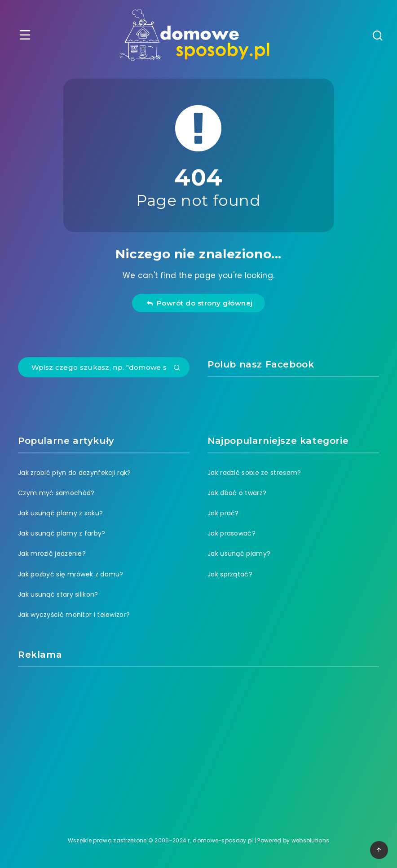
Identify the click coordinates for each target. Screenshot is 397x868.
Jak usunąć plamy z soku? (60, 513)
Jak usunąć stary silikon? (58, 594)
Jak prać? (223, 513)
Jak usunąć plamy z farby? (62, 533)
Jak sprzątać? (230, 574)
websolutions (311, 840)
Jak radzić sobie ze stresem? (254, 473)
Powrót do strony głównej (200, 303)
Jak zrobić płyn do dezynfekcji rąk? (75, 473)
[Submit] (177, 368)
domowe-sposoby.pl (223, 840)
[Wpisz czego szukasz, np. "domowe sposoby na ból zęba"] (104, 367)
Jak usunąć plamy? (239, 554)
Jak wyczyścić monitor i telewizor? (74, 615)
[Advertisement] (198, 741)
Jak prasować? (232, 533)
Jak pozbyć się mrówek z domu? (71, 574)
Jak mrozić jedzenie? (52, 554)
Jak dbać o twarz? (237, 493)
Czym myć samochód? (56, 493)
